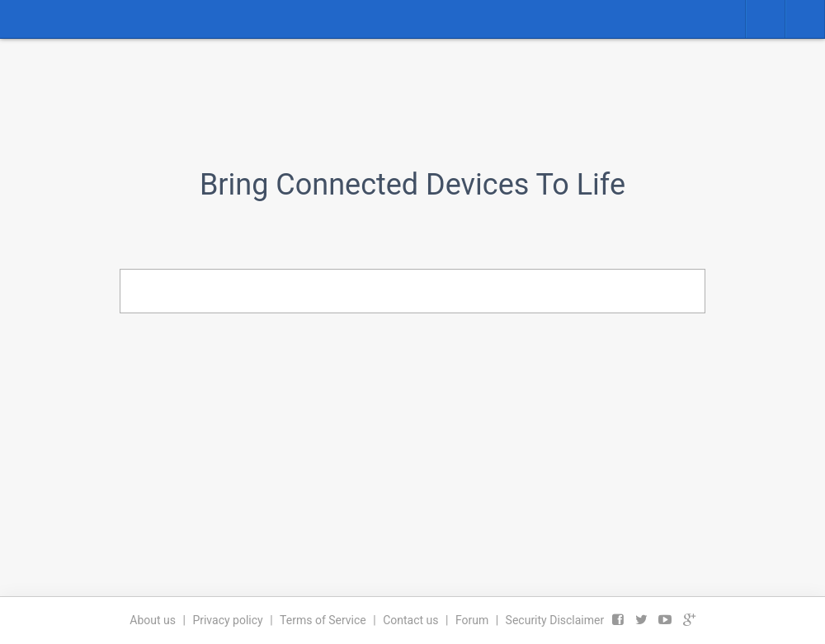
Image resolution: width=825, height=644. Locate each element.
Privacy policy (227, 620)
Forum (472, 620)
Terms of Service (323, 620)
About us (153, 620)
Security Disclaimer (555, 620)
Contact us (410, 620)
